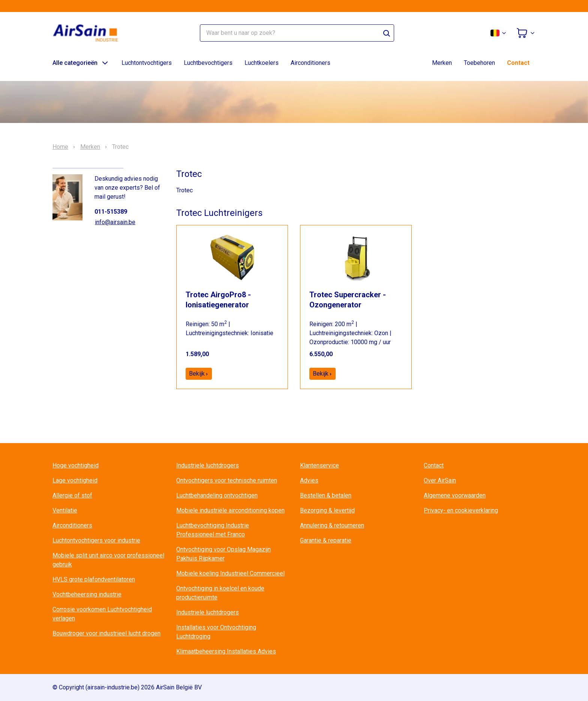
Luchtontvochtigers (147, 63)
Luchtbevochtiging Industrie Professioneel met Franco (213, 530)
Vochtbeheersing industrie (87, 594)
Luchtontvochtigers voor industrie (96, 540)
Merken (442, 63)
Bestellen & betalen (326, 495)
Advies (309, 480)
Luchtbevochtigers (208, 63)
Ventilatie (65, 510)
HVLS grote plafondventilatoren (94, 579)
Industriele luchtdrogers (208, 465)
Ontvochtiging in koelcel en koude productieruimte (220, 593)
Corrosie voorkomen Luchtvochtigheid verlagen (102, 614)
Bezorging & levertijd (327, 510)
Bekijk (199, 374)
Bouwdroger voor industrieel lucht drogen (106, 633)
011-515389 (111, 212)
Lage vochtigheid (75, 480)
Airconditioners (310, 63)
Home (60, 147)
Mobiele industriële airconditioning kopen (230, 510)
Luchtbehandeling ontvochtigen (217, 495)
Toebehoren (479, 63)
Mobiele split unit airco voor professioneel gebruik (108, 560)
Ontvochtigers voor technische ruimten (227, 480)
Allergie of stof (72, 495)
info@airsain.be (115, 222)
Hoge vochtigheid (76, 465)
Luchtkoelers (262, 63)
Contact (518, 63)
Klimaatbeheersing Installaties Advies (226, 651)
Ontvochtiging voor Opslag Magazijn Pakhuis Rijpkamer (223, 554)
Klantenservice (319, 465)
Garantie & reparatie (326, 540)
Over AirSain (440, 480)
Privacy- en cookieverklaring (461, 510)
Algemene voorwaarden (455, 495)
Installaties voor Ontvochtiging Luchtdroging (216, 632)
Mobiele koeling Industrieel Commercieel (230, 573)
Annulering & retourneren (332, 525)
